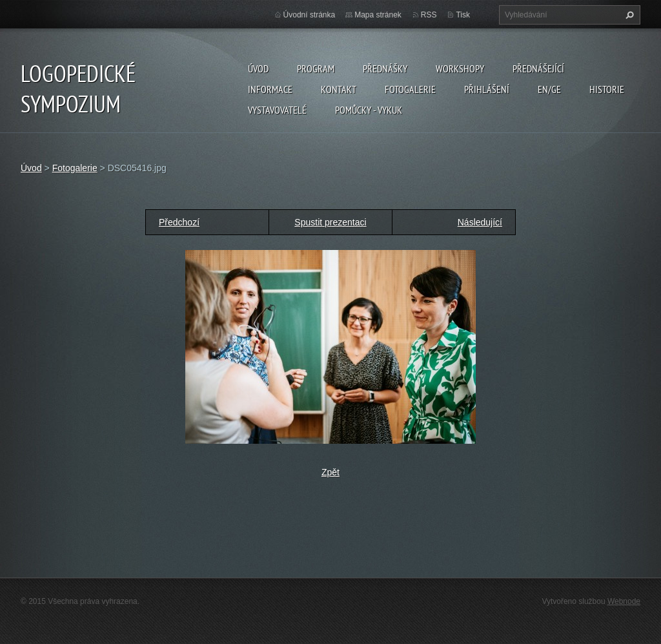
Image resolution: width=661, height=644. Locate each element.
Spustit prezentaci (330, 222)
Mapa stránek (378, 15)
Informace (270, 89)
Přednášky (385, 68)
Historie (607, 89)
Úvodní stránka (310, 15)
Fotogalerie (410, 89)
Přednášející (538, 68)
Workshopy (460, 68)
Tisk (463, 15)
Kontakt (339, 89)
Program (316, 68)
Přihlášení (487, 89)
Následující (480, 222)
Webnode (624, 601)
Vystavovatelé (277, 110)
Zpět (330, 472)
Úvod (258, 68)
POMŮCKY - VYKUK (369, 110)
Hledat (628, 15)
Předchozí (179, 222)
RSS (429, 15)
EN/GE (549, 89)
